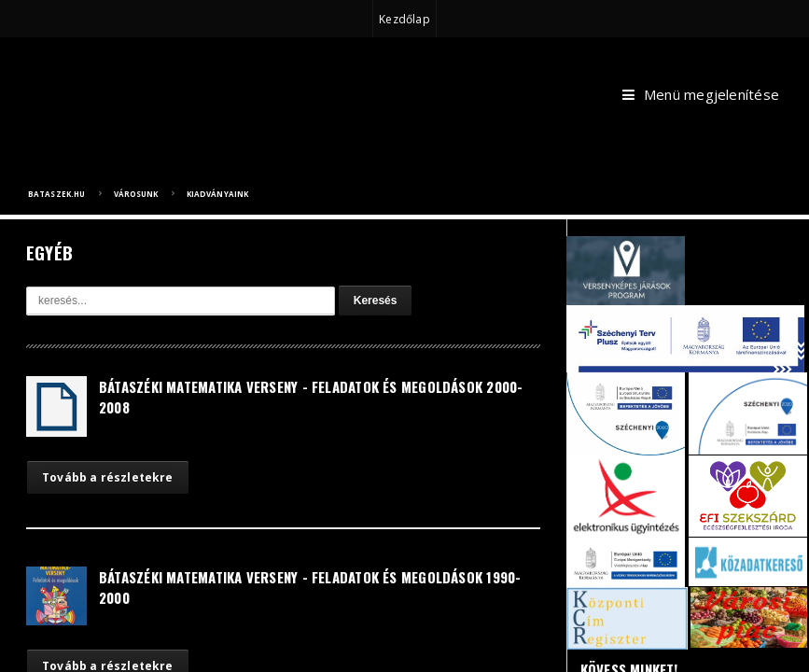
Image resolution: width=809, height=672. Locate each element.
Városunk (136, 194)
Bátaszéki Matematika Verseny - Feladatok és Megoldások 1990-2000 (310, 587)
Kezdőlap (404, 19)
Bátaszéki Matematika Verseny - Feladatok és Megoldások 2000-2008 (311, 397)
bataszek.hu (56, 194)
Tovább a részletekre (108, 477)
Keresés (376, 301)
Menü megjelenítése (701, 95)
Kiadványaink (217, 194)
